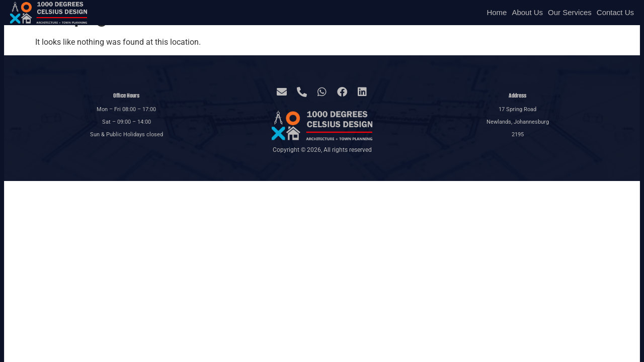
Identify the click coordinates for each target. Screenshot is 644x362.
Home (497, 12)
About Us (527, 12)
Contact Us (615, 12)
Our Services (570, 12)
